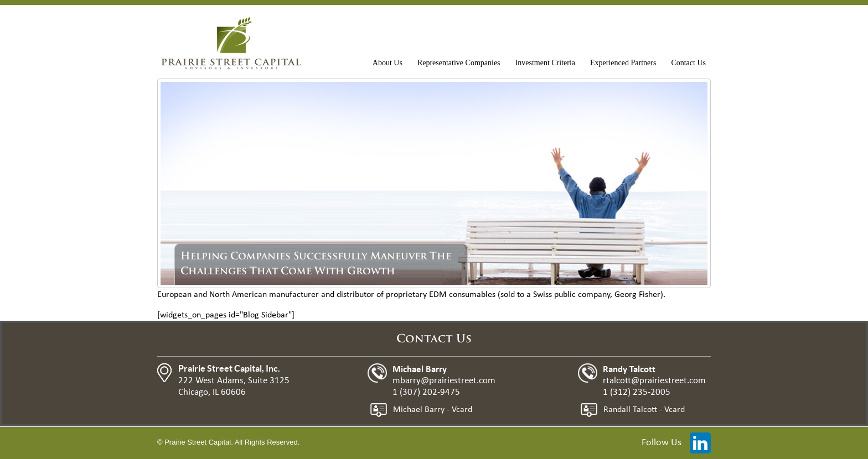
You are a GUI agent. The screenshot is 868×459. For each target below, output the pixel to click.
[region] (434, 184)
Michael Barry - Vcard (433, 410)
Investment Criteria (545, 63)
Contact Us (688, 63)
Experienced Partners (623, 63)
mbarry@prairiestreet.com (444, 381)
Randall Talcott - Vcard (644, 410)
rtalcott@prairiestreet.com (654, 381)
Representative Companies (459, 63)
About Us (387, 63)
